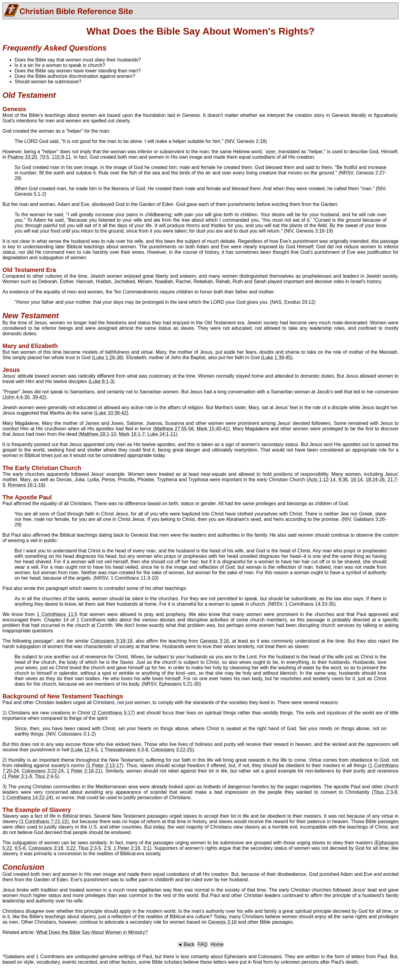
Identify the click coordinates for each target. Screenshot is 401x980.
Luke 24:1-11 (161, 434)
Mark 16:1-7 (132, 434)
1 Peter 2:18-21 (84, 771)
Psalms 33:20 (22, 157)
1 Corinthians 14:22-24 (27, 798)
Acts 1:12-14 (322, 480)
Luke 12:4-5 (85, 750)
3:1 (146, 848)
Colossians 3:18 (46, 848)
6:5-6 (20, 848)
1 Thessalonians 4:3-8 (124, 750)
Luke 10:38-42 (111, 413)
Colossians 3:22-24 (43, 771)
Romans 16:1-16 (26, 485)
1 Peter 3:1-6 (18, 776)
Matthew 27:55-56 (174, 429)
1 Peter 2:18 (127, 848)
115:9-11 (61, 157)
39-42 (39, 397)
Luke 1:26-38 (108, 358)
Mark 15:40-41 (212, 429)
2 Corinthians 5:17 (113, 713)
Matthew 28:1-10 (98, 434)
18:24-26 (375, 480)
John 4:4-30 (17, 397)
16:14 (357, 480)
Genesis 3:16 (215, 641)
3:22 (71, 848)
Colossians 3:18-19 (112, 641)
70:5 (44, 157)
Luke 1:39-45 (277, 358)
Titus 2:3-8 (385, 792)
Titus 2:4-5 (46, 776)
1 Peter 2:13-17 (105, 765)
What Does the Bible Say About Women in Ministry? (92, 932)
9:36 (343, 480)
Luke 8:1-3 (102, 381)
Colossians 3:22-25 (172, 750)
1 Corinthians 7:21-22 (44, 821)
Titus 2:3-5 (90, 848)
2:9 (107, 848)
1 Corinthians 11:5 (57, 614)
